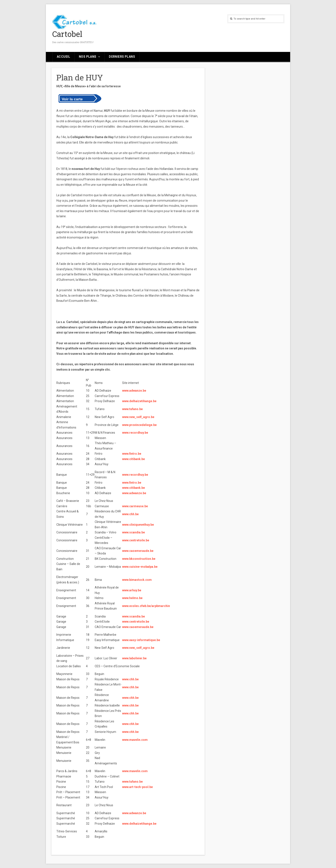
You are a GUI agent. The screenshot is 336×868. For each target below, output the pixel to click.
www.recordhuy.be (135, 433)
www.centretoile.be (136, 540)
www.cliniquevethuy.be (138, 525)
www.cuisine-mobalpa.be (140, 567)
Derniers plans (122, 57)
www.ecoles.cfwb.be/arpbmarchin (146, 606)
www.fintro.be (132, 454)
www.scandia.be (133, 532)
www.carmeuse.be (135, 506)
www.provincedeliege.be (139, 425)
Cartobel (67, 34)
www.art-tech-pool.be (137, 787)
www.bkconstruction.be (139, 559)
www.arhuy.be (132, 590)
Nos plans (88, 57)
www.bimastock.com (137, 580)
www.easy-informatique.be (141, 640)
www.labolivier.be (134, 658)
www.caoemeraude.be (138, 551)
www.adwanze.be (134, 391)
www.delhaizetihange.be (139, 401)
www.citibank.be (133, 459)
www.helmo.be (132, 598)
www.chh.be (130, 514)
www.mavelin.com (135, 740)
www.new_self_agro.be (138, 417)
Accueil (63, 57)
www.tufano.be (132, 409)
